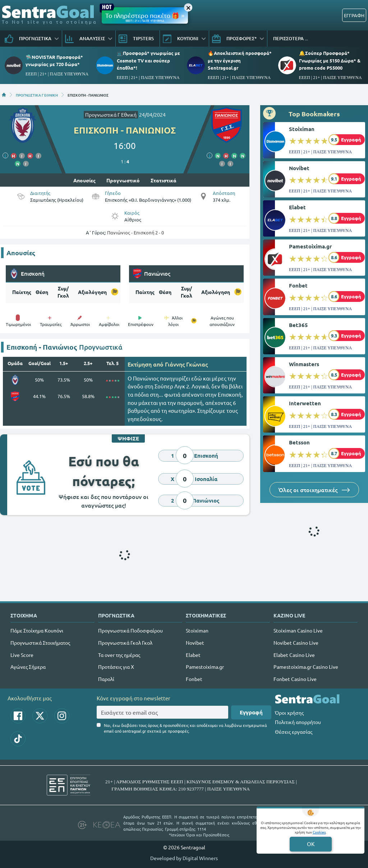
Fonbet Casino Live (295, 679)
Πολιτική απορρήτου (298, 722)
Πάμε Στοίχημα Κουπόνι (37, 630)
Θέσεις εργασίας (294, 732)
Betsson (299, 442)
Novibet (299, 168)
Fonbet (298, 285)
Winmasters (304, 364)
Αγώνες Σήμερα (28, 667)
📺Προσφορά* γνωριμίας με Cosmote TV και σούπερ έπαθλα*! (148, 60)
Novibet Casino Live (296, 643)
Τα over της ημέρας (119, 655)
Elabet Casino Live (294, 655)
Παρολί (106, 679)
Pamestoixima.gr (310, 246)
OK (311, 844)
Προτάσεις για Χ (116, 667)
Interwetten (305, 403)
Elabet (297, 207)
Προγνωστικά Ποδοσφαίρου (130, 630)
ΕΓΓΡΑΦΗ (354, 15)
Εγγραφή (251, 712)
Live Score (22, 655)
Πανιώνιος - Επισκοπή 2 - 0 (135, 232)
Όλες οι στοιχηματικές (314, 490)
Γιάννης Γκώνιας (186, 364)
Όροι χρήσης (289, 713)
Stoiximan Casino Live (298, 630)
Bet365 (298, 325)
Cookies (319, 832)
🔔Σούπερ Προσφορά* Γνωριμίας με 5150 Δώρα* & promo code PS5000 (330, 60)
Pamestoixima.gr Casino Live (306, 667)
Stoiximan (302, 129)
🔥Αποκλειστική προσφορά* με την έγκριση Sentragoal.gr (240, 60)
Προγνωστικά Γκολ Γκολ (125, 643)
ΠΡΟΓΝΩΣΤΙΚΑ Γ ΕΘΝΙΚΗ (37, 95)
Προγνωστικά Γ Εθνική (111, 115)
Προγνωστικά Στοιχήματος (40, 643)
